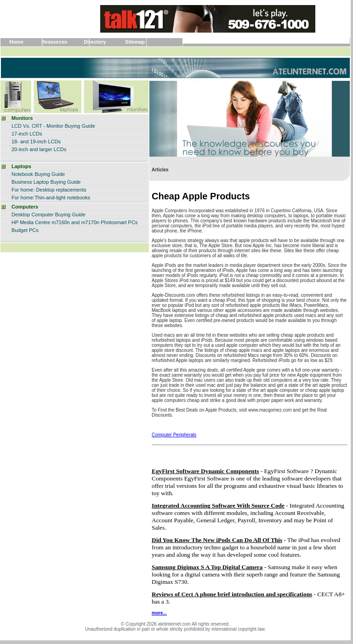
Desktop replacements (61, 190)
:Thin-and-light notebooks (62, 198)
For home (22, 198)
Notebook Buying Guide (38, 174)
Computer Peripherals (174, 435)
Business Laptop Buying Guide (46, 182)
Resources (54, 42)
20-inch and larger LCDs (39, 149)
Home (16, 42)
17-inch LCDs (27, 134)
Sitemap (135, 42)
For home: (23, 190)
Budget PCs (25, 230)
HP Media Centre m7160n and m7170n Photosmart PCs (74, 222)
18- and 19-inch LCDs (36, 141)
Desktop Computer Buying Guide (48, 215)
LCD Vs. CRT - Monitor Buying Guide (53, 126)
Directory (95, 42)
